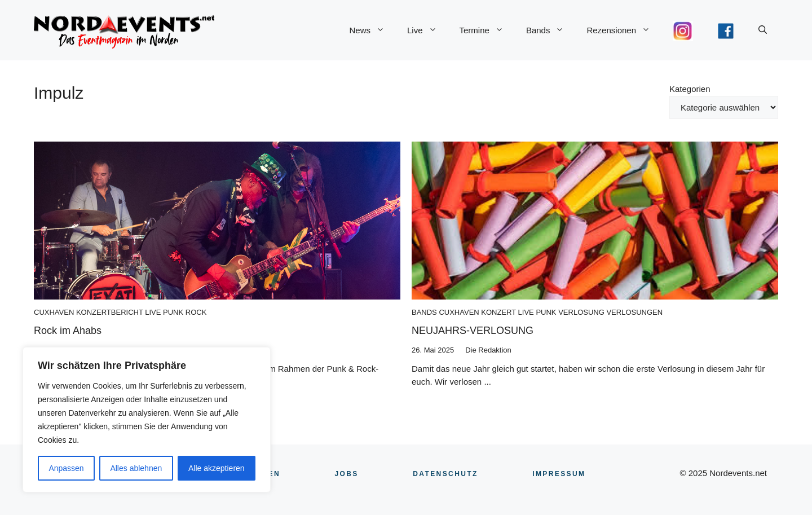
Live (428, 30)
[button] (763, 30)
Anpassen (66, 468)
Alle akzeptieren (217, 468)
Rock (196, 312)
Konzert (498, 312)
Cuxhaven (54, 312)
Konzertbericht (110, 312)
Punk (173, 312)
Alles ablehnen (136, 468)
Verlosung (581, 312)
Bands (551, 30)
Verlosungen (634, 312)
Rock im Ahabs (68, 331)
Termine (487, 30)
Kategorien (690, 89)
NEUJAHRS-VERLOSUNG (473, 331)
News (372, 30)
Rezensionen (624, 30)
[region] (147, 420)
